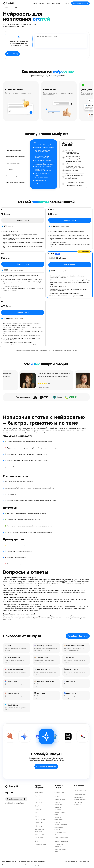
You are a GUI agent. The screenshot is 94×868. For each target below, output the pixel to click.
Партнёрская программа (78, 803)
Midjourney (39, 826)
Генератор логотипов (58, 808)
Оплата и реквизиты (80, 791)
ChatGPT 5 (38, 799)
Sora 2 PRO (39, 809)
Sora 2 (37, 806)
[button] (19, 41)
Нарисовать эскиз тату (60, 833)
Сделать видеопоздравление (61, 823)
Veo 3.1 (37, 816)
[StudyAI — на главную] (8, 3)
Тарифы (42, 3)
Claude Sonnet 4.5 (41, 838)
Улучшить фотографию (59, 818)
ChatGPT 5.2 (39, 803)
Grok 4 (37, 841)
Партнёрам (56, 3)
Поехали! (13, 54)
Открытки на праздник (59, 845)
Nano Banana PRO (41, 796)
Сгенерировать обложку (59, 828)
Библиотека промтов (61, 841)
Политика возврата (80, 794)
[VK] (12, 793)
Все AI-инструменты (61, 838)
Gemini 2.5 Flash (40, 819)
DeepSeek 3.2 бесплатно (40, 830)
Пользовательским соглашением (49, 350)
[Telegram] (7, 793)
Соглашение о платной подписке (80, 798)
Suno (37, 813)
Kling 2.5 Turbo (40, 834)
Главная (6, 8)
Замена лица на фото (60, 813)
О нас (35, 3)
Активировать (23, 220)
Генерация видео (60, 796)
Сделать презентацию (59, 803)
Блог (48, 3)
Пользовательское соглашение (12, 865)
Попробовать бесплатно (80, 3)
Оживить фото (59, 793)
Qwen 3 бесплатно (41, 844)
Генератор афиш (60, 799)
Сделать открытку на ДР (60, 850)
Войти (67, 3)
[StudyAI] (16, 787)
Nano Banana (39, 793)
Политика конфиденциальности (35, 865)
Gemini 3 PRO (39, 823)
